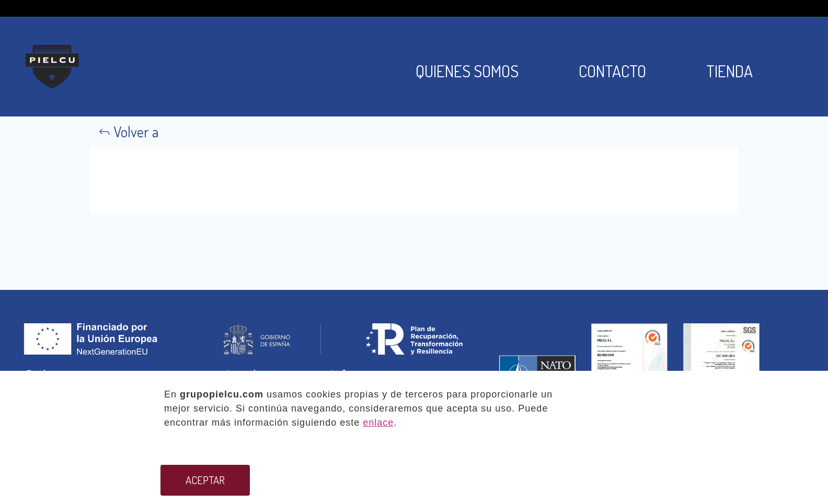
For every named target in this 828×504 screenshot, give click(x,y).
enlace (378, 423)
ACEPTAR (205, 480)
